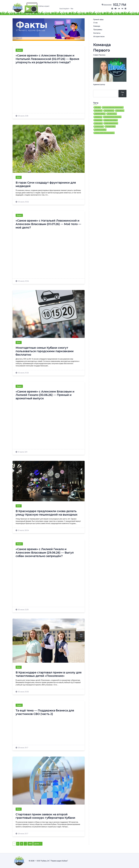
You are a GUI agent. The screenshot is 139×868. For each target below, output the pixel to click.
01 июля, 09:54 (22, 530)
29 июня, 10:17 (22, 747)
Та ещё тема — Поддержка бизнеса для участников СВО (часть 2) (46, 712)
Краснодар (107, 4)
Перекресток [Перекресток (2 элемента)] (98, 116)
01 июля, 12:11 (21, 451)
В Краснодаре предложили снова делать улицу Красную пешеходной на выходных (48, 512)
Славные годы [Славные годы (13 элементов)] (99, 126)
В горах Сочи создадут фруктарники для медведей (47, 184)
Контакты (97, 33)
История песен (99, 36)
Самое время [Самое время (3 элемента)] (98, 123)
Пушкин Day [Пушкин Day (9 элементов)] (98, 119)
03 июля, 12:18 (22, 115)
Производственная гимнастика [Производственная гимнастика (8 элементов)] (112, 116)
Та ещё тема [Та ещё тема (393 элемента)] (110, 126)
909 (30, 843)
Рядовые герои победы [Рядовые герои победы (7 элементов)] (111, 119)
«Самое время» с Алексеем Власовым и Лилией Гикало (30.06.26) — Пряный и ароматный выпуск (46, 394)
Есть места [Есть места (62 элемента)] (120, 110)
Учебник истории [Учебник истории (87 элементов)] (100, 129)
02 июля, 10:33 (22, 372)
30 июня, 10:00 (22, 691)
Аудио (19, 705)
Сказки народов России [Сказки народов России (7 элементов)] (111, 123)
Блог (19, 177)
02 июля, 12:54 (22, 280)
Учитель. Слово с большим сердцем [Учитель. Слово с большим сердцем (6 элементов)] (104, 132)
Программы (98, 29)
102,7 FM (120, 4)
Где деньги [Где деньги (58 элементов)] (98, 110)
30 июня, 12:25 (22, 609)
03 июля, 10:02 (22, 201)
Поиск (123, 93)
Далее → (38, 843)
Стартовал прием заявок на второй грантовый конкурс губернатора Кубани (47, 815)
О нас (95, 22)
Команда (96, 26)
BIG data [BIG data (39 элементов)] (98, 107)
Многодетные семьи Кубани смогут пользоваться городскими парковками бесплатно (45, 350)
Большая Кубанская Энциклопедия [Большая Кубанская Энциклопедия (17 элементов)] (113, 107)
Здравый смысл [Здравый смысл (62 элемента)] (100, 113)
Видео (19, 50)
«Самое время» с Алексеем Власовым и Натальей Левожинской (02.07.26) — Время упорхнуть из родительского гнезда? (49, 58)
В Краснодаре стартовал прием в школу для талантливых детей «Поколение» (47, 674)
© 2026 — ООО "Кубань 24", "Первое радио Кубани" (48, 860)
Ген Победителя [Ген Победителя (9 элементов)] (109, 110)
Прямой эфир (98, 19)
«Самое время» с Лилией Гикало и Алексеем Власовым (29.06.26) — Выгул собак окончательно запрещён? (46, 552)
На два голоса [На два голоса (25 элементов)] (112, 113)
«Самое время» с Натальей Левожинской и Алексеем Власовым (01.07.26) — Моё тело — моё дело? (49, 223)
